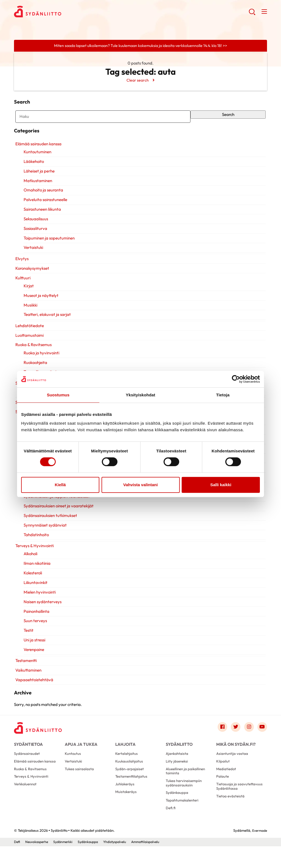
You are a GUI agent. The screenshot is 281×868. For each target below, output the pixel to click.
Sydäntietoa (28, 758)
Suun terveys (34, 628)
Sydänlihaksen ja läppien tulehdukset (56, 504)
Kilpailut (223, 778)
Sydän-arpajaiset (130, 786)
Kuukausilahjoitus (130, 778)
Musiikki (29, 313)
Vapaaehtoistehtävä (33, 687)
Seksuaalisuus (35, 226)
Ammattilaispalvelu (156, 863)
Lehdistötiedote (28, 333)
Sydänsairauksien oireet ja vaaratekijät (57, 514)
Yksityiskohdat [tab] (140, 395)
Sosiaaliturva (34, 236)
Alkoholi (29, 561)
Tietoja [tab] (223, 395)
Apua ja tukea (80, 758)
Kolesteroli (32, 581)
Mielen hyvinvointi (39, 600)
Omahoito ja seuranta (42, 198)
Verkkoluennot (27, 803)
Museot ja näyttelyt (40, 303)
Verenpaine (33, 657)
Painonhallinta (35, 619)
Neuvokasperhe (38, 863)
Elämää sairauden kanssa (37, 151)
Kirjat (28, 293)
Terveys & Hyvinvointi (33, 553)
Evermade (259, 852)
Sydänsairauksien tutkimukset (49, 523)
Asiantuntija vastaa (233, 770)
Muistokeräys (127, 811)
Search (229, 117)
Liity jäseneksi (178, 778)
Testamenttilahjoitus (132, 795)
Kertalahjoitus (127, 770)
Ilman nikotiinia (36, 571)
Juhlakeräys (126, 803)
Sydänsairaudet (27, 770)
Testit (27, 638)
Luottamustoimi (28, 343)
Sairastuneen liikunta (41, 217)
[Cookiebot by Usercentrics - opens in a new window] (236, 379)
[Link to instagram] (248, 740)
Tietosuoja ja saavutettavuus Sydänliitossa (229, 808)
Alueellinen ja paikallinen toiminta (187, 789)
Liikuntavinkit (34, 590)
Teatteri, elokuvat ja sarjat (46, 322)
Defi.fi (171, 829)
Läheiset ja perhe (38, 179)
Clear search (137, 81)
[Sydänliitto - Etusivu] (40, 741)
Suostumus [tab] (58, 395)
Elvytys (21, 266)
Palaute (223, 795)
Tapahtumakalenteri (183, 821)
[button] (252, 14)
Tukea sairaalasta (80, 786)
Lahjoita (125, 758)
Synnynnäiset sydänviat (44, 533)
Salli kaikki (221, 485)
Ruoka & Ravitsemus (32, 352)
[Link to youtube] (262, 740)
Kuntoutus (73, 770)
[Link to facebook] (219, 740)
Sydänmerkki (66, 863)
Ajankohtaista (178, 770)
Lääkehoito (33, 169)
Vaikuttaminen (27, 678)
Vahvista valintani (140, 485)
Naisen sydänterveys (41, 609)
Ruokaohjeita (34, 370)
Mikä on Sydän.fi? (235, 758)
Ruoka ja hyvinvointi (40, 361)
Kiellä (60, 485)
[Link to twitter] (234, 740)
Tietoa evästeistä (231, 821)
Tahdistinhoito (35, 542)
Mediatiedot (227, 786)
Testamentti (25, 668)
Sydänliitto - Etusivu (58, 13)
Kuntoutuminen (36, 159)
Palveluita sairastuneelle (44, 207)
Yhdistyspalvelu (122, 863)
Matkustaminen (37, 188)
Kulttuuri (22, 286)
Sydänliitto (179, 758)
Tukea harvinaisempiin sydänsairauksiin (185, 802)
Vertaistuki (32, 255)
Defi (17, 863)
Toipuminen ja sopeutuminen (48, 246)
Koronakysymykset (31, 276)
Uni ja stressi (33, 648)
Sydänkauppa (177, 813)
